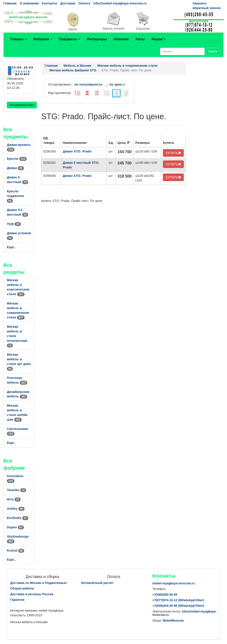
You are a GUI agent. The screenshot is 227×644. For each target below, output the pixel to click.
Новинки (121, 39)
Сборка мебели (22, 588)
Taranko (17, 490)
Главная (10, 3)
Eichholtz (18, 518)
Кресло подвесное (16, 196)
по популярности (88, 84)
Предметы (69, 39)
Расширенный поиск (22, 105)
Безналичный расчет (98, 583)
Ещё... (12, 247)
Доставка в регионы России (32, 594)
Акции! (158, 39)
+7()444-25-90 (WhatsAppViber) (178, 606)
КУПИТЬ (173, 153)
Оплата (84, 3)
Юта (14, 499)
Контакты (50, 3)
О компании (29, 3)
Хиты (140, 39)
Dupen (15, 527)
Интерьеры (97, 39)
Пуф (14, 224)
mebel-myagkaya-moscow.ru (173, 583)
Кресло (17, 159)
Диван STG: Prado (77, 151)
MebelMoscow (173, 621)
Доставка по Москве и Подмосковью (38, 583)
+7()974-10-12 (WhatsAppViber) (178, 600)
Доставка (68, 3)
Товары (19, 39)
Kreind (16, 550)
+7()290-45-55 (165, 595)
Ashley (16, 509)
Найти (213, 51)
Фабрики (43, 39)
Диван (15, 168)
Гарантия (17, 600)
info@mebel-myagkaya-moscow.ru (120, 3)
